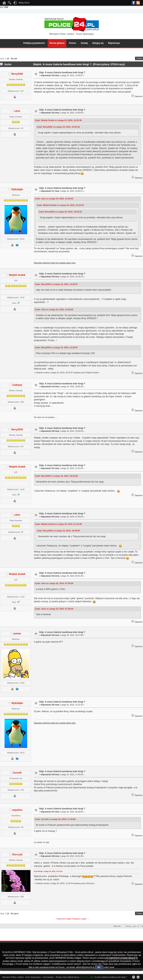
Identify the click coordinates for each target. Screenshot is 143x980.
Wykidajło (17, 189)
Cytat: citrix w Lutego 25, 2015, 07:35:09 (54, 583)
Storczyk (17, 855)
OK (99, 967)
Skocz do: (117, 926)
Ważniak (84, 977)
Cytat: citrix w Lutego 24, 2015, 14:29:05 (54, 199)
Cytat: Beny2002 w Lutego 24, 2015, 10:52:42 (58, 127)
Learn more (109, 967)
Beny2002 (17, 74)
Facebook (134, 3)
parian (17, 634)
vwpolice (17, 810)
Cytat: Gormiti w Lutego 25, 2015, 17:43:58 (55, 819)
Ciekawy (17, 385)
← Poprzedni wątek (63, 919)
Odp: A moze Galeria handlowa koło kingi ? (62, 73)
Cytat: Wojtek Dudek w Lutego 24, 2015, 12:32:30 (58, 120)
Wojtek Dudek (17, 275)
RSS (138, 3)
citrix (17, 111)
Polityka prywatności (34, 43)
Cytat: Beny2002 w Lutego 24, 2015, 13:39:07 (56, 284)
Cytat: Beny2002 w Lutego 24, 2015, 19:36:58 (56, 476)
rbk (90, 977)
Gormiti (17, 773)
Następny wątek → (81, 919)
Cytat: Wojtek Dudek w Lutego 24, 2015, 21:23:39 (58, 524)
